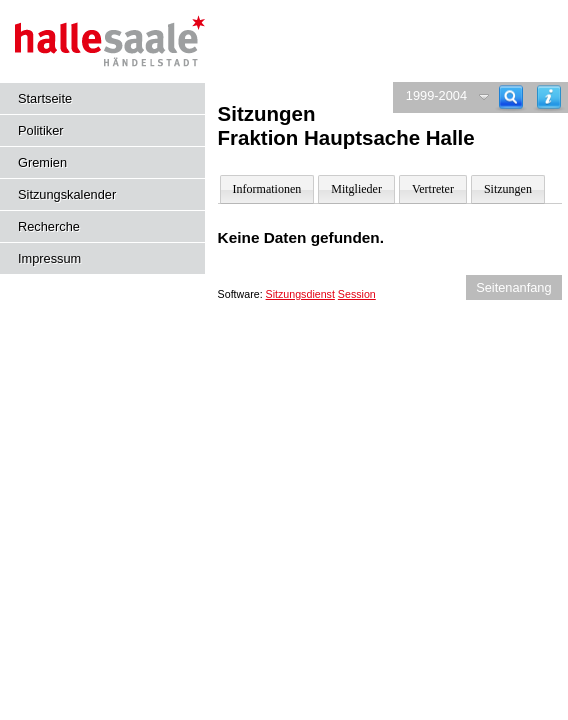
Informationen (267, 189)
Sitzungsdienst (300, 294)
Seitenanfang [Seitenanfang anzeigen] (513, 287)
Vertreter (433, 189)
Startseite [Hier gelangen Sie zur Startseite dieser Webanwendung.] (45, 98)
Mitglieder (356, 189)
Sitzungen (508, 189)
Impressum (49, 258)
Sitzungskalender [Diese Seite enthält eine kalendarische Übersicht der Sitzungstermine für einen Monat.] (67, 194)
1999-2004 (436, 95)
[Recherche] (511, 97)
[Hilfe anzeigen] (549, 97)
